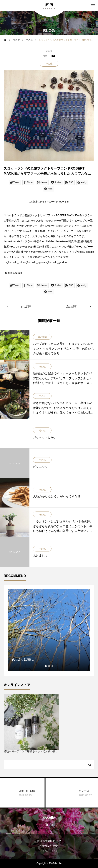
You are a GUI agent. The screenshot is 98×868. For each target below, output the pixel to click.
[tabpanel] (49, 630)
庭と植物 (42, 337)
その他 (49, 64)
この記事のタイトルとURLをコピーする (49, 202)
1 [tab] (46, 666)
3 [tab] (53, 666)
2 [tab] (49, 666)
